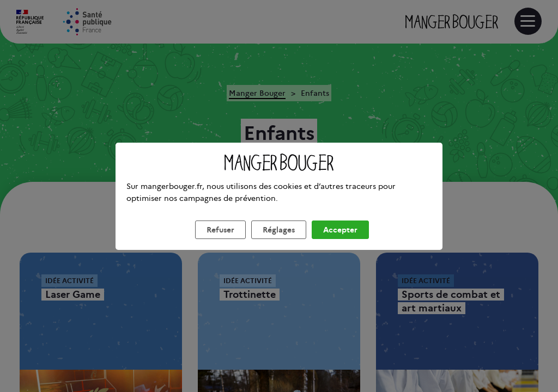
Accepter (340, 243)
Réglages (279, 243)
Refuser (220, 243)
